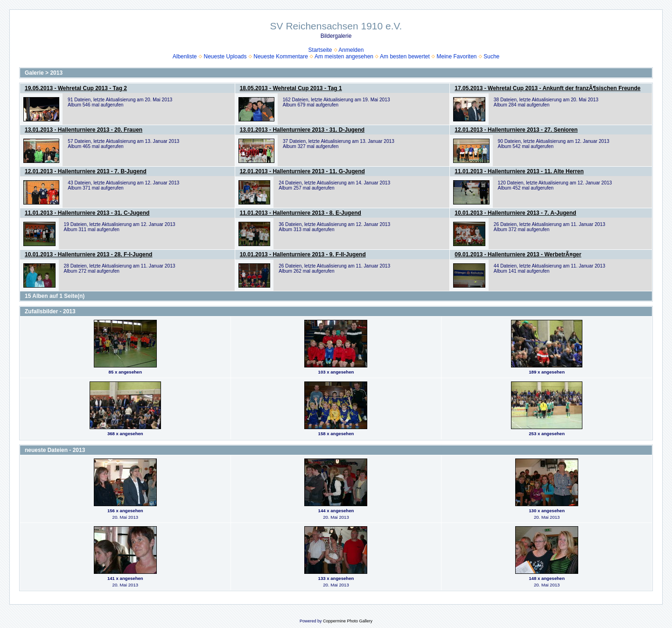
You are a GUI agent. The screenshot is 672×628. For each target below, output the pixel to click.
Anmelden (351, 50)
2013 (56, 73)
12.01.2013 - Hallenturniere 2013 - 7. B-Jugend (86, 171)
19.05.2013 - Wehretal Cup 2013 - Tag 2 (76, 88)
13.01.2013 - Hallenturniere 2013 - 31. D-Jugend (302, 130)
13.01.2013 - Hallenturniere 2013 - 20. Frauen (84, 130)
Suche (491, 56)
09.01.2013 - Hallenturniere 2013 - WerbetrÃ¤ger (518, 254)
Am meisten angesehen (344, 56)
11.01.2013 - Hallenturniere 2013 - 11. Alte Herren (519, 171)
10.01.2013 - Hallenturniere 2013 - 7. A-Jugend (515, 213)
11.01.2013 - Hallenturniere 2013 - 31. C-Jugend (87, 213)
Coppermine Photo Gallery (348, 621)
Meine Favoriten (456, 56)
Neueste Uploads (225, 56)
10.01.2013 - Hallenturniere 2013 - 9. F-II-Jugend (303, 254)
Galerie (34, 73)
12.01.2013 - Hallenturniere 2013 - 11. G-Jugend (302, 171)
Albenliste (185, 56)
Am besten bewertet (405, 56)
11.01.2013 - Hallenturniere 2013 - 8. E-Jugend (301, 213)
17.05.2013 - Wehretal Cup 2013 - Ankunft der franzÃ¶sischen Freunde (547, 88)
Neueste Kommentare (281, 56)
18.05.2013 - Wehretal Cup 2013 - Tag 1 (291, 88)
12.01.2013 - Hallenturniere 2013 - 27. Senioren (516, 130)
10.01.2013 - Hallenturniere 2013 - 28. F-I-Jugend (88, 254)
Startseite (320, 50)
